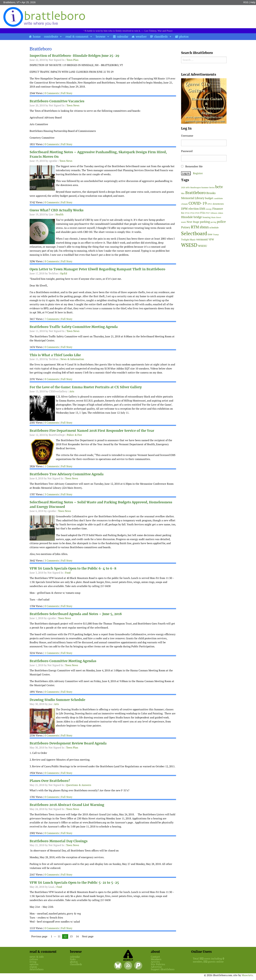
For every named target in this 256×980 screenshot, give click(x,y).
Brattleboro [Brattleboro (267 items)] (195, 193)
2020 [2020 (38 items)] (183, 187)
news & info (37, 957)
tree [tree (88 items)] (210, 234)
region (33, 967)
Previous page (39, 936)
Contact (155, 957)
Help (253, 2)
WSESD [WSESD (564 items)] (189, 245)
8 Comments (52, 261)
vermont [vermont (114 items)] (202, 239)
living (33, 962)
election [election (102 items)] (194, 209)
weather (141, 37)
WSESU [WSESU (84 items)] (203, 246)
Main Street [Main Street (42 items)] (216, 217)
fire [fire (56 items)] (183, 213)
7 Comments (52, 319)
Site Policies (158, 964)
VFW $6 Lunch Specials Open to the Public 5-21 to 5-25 (74, 883)
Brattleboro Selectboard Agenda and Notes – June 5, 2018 (76, 614)
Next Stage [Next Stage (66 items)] (193, 222)
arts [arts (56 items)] (188, 187)
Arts (72, 391)
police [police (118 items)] (221, 222)
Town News (73, 105)
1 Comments (52, 466)
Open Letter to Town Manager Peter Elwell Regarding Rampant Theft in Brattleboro (97, 269)
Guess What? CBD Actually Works (57, 210)
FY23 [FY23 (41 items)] (197, 213)
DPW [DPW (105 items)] (184, 209)
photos (184, 37)
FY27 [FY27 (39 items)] (208, 213)
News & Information (72, 359)
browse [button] (101, 37)
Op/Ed (64, 273)
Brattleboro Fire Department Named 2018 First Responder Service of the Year (92, 431)
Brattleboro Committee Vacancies (57, 101)
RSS (246, 2)
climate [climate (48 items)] (184, 204)
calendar (123, 37)
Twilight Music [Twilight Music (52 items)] (188, 240)
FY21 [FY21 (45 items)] (187, 213)
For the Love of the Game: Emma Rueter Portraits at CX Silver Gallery (86, 387)
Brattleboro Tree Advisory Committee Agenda (67, 474)
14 (78, 937)
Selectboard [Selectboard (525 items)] (194, 233)
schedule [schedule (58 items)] (214, 227)
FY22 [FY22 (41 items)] (192, 213)
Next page (88, 936)
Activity (155, 962)
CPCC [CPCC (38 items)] (210, 204)
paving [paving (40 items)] (213, 222)
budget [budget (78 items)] (209, 198)
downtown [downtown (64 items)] (218, 204)
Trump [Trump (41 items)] (216, 235)
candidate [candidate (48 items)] (218, 198)
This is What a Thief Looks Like (55, 355)
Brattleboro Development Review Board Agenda (68, 743)
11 (60, 937)
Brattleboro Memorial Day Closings (59, 841)
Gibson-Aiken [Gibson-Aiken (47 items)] (217, 213)
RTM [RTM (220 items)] (195, 227)
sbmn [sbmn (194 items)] (204, 227)
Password (187, 151)
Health (59, 214)
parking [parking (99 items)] (205, 222)
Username (187, 136)
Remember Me (192, 166)
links (73, 959)
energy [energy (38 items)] (209, 209)
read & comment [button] (77, 37)
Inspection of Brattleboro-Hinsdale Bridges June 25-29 (74, 56)
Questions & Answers (79, 785)
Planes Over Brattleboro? (50, 781)
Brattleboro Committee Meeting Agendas (63, 661)
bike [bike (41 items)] (183, 193)
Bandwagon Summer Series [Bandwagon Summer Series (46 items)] (202, 187)
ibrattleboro (37, 969)
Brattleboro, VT (12, 2)
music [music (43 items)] (184, 222)
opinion (34, 964)
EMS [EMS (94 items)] (202, 209)
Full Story (67, 93)
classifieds (161, 37)
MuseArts (247, 975)
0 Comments (52, 93)
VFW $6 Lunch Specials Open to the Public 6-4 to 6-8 (73, 568)
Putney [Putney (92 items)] (186, 227)
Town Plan (72, 60)
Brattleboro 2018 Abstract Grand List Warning (67, 805)
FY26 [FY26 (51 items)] (203, 213)
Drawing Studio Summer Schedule (57, 700)
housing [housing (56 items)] (207, 217)
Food (68, 573)
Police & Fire (74, 435)
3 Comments (52, 494)
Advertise (156, 967)
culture (34, 959)
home (37, 37)
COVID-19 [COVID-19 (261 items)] (198, 203)
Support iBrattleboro (163, 969)
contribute (51, 37)
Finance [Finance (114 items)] (218, 209)
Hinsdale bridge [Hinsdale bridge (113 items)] (192, 217)
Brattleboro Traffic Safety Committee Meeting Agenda (74, 327)
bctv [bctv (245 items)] (219, 187)
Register (198, 173)
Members (156, 959)
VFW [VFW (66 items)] (211, 239)
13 (72, 937)
